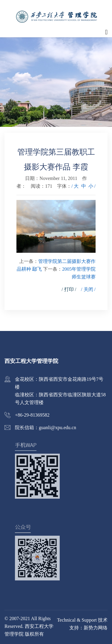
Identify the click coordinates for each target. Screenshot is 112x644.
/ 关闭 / (88, 289)
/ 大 (75, 186)
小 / (92, 186)
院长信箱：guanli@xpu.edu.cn (46, 427)
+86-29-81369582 (32, 415)
